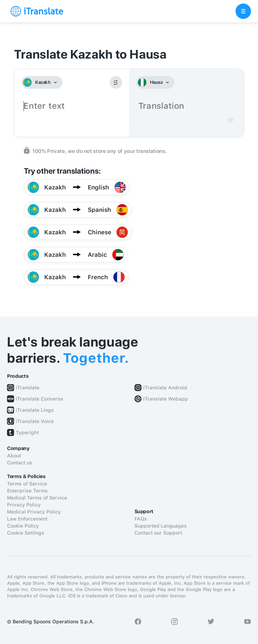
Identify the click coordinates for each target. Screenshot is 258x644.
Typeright (27, 432)
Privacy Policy (24, 505)
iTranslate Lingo (35, 410)
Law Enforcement (27, 519)
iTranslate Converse (39, 399)
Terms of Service (27, 484)
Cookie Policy (23, 526)
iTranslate (28, 388)
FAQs (141, 519)
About (14, 456)
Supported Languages (161, 526)
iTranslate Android (165, 388)
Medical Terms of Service (37, 498)
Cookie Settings (26, 533)
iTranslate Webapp (166, 399)
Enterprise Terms (27, 491)
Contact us (20, 463)
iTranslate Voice (35, 421)
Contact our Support (158, 533)
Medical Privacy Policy (34, 512)
